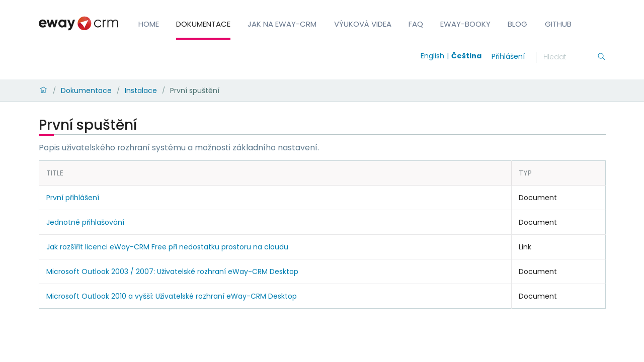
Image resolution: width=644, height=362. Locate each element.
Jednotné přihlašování (85, 222)
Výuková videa (363, 24)
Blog (517, 24)
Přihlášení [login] (508, 56)
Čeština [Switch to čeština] (466, 56)
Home (149, 24)
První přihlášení (73, 198)
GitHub (558, 24)
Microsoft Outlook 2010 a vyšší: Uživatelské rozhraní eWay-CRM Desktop (172, 296)
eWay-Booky (465, 24)
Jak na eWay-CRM (282, 24)
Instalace (141, 90)
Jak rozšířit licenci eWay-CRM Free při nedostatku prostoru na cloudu (167, 247)
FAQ (416, 24)
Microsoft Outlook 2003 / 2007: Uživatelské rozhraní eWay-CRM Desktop (172, 271)
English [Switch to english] (432, 56)
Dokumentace (203, 24)
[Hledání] (570, 57)
